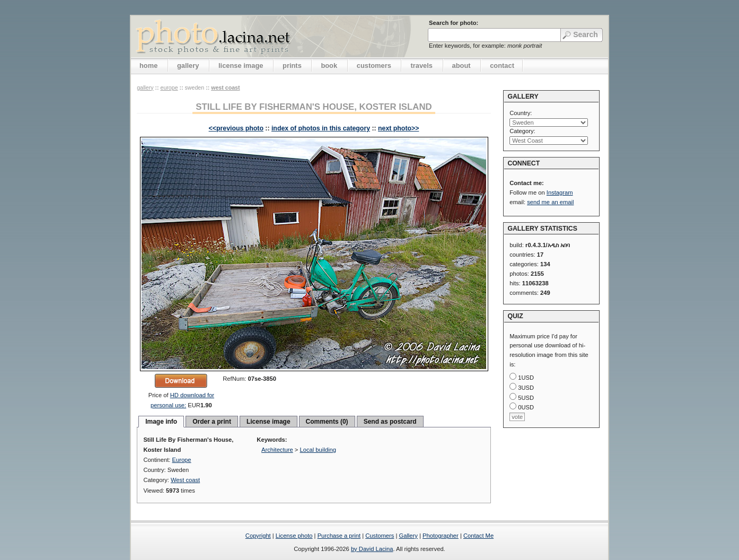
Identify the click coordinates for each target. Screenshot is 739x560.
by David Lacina (372, 549)
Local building (318, 450)
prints (292, 65)
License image (269, 422)
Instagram (560, 192)
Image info (161, 422)
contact (502, 65)
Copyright (258, 536)
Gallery (408, 536)
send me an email (550, 202)
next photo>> (398, 128)
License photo (294, 536)
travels (421, 65)
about (461, 65)
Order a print (212, 422)
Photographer (441, 536)
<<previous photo (236, 128)
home (148, 65)
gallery (188, 65)
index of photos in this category (321, 128)
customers (374, 65)
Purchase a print (339, 536)
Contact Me (478, 536)
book (329, 65)
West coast (225, 87)
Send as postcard (390, 422)
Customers (380, 536)
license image (241, 65)
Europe (169, 87)
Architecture (277, 450)
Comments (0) (327, 422)
